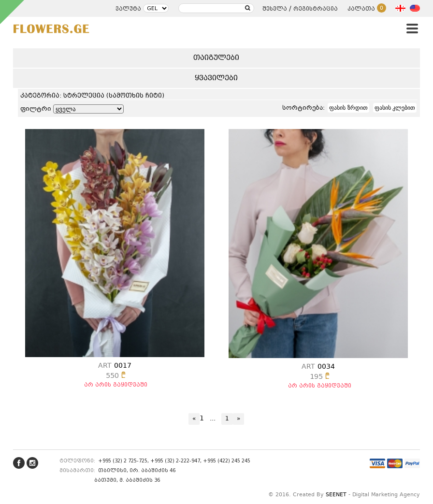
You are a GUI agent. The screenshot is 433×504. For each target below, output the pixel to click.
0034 (318, 367)
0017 (115, 366)
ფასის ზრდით (348, 108)
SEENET (336, 495)
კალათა (367, 9)
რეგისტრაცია (316, 9)
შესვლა (275, 9)
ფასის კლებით (395, 108)
